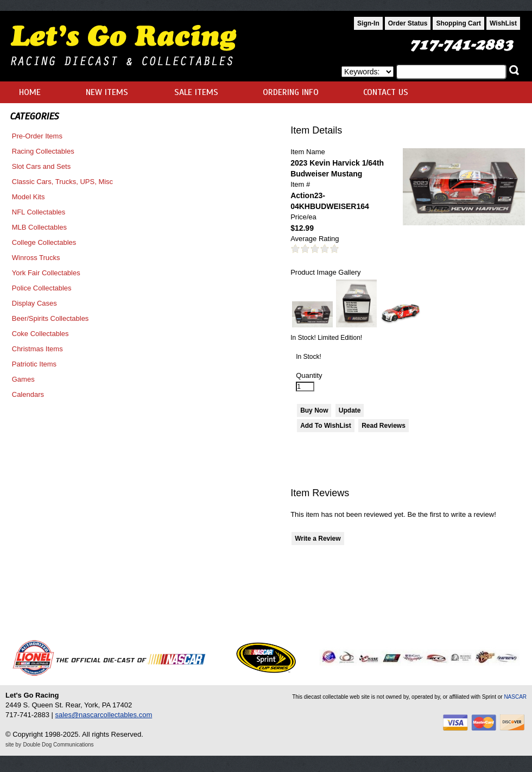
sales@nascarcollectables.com (104, 715)
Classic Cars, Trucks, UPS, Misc (62, 182)
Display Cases (34, 303)
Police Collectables (42, 288)
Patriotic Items (34, 364)
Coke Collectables (40, 334)
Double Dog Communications (59, 745)
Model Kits (28, 197)
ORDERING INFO (291, 92)
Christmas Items (37, 349)
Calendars (28, 394)
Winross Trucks (36, 258)
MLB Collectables (39, 227)
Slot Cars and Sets (41, 166)
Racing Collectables (43, 151)
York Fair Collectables (46, 273)
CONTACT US (386, 92)
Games (23, 379)
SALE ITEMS (196, 92)
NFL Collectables (39, 212)
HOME (30, 92)
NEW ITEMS (107, 92)
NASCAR (515, 697)
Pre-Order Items (37, 136)
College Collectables (44, 242)
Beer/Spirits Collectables (50, 318)
